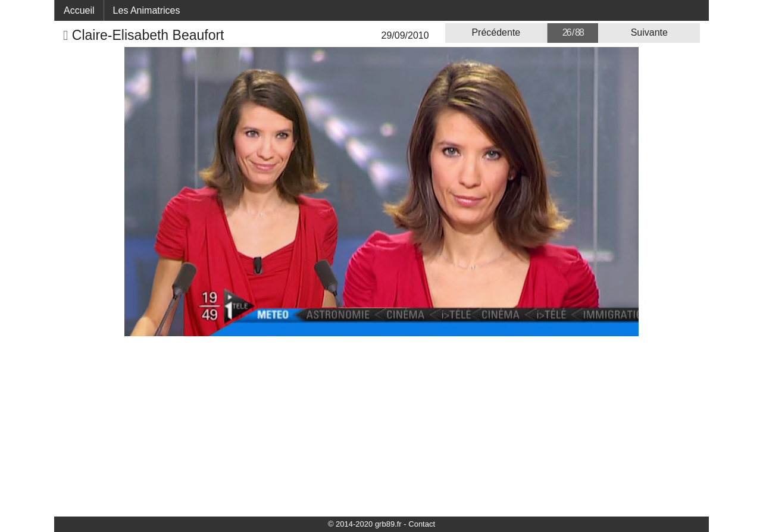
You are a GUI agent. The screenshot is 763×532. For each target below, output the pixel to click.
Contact (422, 524)
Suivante (649, 32)
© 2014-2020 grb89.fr (365, 524)
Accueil (79, 10)
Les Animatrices (147, 10)
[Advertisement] (381, 425)
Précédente (496, 32)
